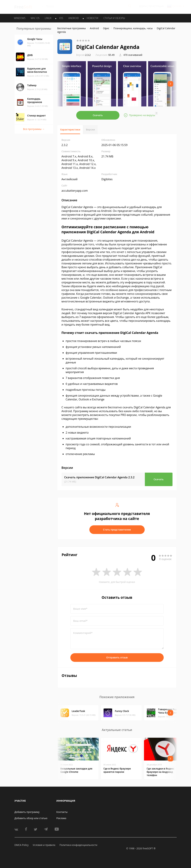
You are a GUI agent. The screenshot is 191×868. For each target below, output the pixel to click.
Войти (143, 6)
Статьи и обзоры (114, 18)
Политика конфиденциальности (78, 845)
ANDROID (74, 18)
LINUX (48, 18)
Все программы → (34, 129)
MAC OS (35, 18)
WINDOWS (20, 18)
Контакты (62, 812)
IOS (61, 18)
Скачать (98, 115)
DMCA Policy (22, 845)
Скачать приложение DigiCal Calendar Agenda (99, 477)
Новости (92, 18)
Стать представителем (117, 530)
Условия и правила (44, 845)
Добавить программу (27, 812)
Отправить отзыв (117, 657)
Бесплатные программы (72, 28)
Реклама (61, 818)
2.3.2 (83, 55)
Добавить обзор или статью (31, 818)
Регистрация (156, 6)
